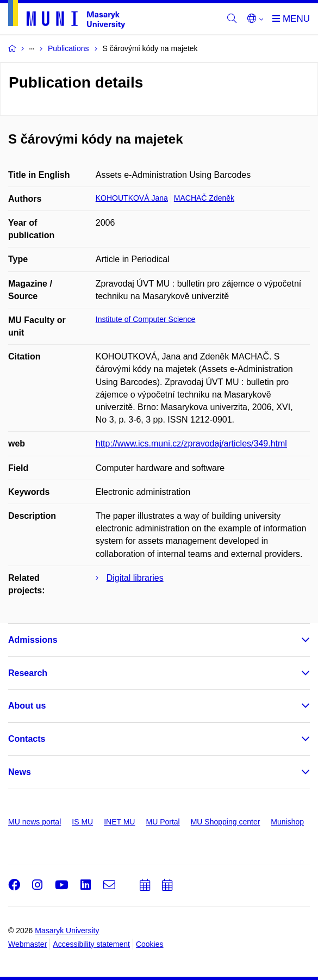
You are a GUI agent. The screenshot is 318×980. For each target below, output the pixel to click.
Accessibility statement (91, 944)
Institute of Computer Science (146, 319)
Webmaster (27, 944)
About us (27, 706)
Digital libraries (135, 578)
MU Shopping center (226, 822)
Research (28, 673)
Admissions (33, 640)
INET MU (119, 822)
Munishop (287, 822)
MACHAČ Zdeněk (204, 198)
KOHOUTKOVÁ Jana (132, 198)
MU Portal (163, 822)
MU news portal (35, 822)
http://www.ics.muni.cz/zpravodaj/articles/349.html (191, 444)
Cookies (150, 944)
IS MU (82, 822)
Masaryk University (67, 931)
